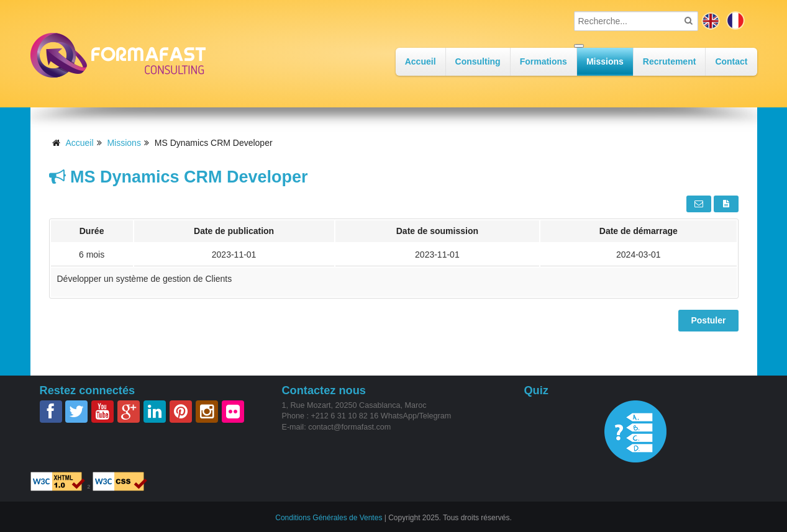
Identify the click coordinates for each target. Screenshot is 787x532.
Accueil (421, 61)
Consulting (478, 61)
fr (735, 20)
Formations (544, 61)
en (711, 20)
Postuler (708, 320)
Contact (731, 61)
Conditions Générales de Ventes (329, 517)
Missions (605, 61)
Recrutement (670, 61)
